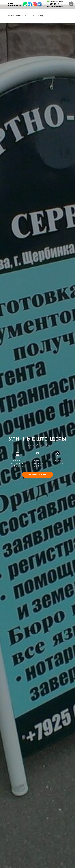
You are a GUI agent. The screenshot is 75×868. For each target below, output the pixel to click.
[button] (37, 475)
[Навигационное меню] (71, 4)
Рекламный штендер (17, 16)
